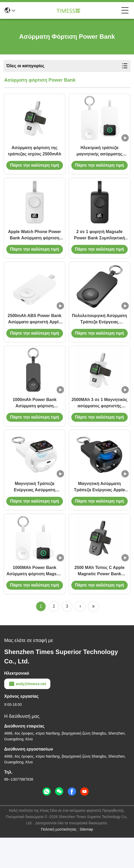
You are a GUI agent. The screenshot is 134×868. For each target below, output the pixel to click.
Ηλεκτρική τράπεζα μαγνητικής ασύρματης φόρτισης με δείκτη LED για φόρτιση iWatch (100, 156)
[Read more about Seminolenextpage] (80, 637)
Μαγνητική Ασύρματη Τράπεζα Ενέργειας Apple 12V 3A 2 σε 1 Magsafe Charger (100, 513)
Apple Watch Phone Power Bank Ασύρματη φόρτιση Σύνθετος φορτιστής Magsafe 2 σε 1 (35, 246)
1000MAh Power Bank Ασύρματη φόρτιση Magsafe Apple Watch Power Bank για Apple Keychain (35, 602)
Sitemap (86, 860)
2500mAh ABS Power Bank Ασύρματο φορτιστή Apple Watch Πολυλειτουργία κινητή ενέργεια (34, 334)
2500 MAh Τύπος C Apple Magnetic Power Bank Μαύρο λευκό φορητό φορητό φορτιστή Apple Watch (100, 602)
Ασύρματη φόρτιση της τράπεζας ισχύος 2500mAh (34, 156)
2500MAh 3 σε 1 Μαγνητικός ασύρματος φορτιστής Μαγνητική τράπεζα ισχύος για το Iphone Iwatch (100, 424)
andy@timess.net (27, 714)
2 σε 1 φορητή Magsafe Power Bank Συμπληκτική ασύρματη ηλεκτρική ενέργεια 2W (99, 246)
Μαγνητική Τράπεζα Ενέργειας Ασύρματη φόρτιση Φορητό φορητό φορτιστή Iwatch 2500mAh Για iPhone (35, 513)
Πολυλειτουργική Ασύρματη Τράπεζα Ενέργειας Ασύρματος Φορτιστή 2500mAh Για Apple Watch (99, 334)
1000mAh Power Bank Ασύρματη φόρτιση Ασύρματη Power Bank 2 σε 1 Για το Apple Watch (34, 424)
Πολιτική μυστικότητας (59, 860)
